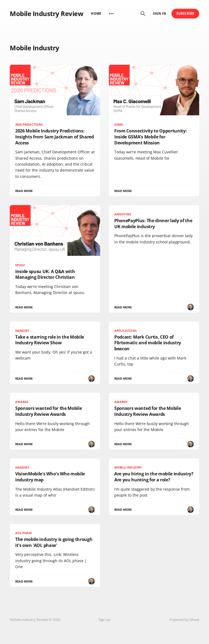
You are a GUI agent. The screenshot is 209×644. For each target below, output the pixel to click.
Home (96, 13)
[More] (111, 14)
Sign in (159, 13)
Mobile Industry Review (47, 14)
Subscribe (185, 13)
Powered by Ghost (184, 620)
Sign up (104, 620)
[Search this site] (143, 14)
